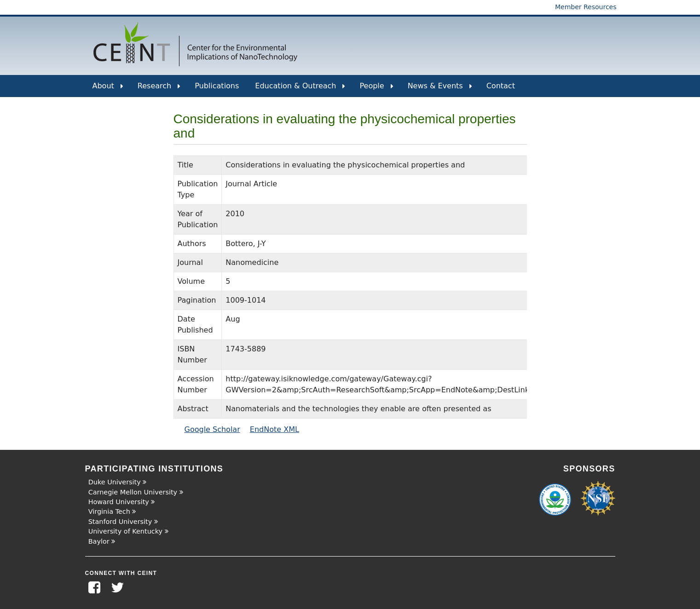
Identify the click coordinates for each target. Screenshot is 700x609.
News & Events (440, 89)
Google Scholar (212, 429)
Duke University (115, 482)
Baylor (99, 541)
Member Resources (586, 7)
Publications (217, 86)
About (108, 89)
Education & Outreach (300, 89)
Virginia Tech (109, 511)
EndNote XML (275, 429)
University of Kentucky (125, 531)
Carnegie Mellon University (133, 492)
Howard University (119, 502)
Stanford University (120, 522)
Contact (501, 86)
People (376, 89)
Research (159, 89)
